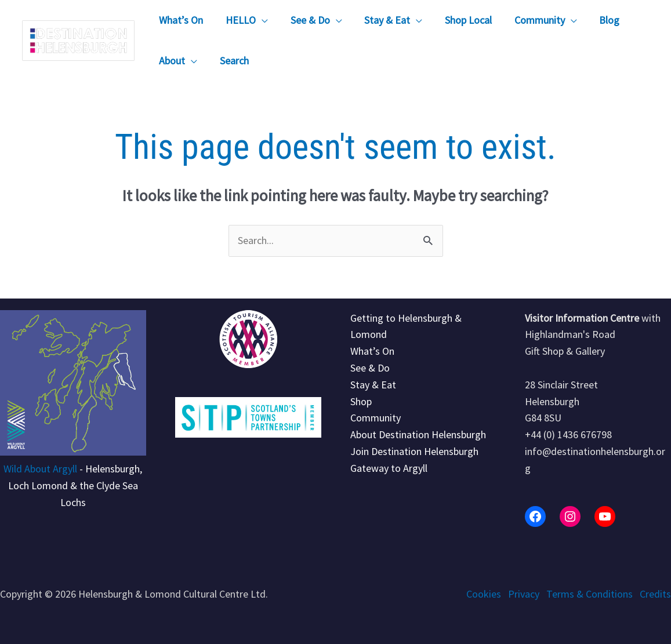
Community (376, 418)
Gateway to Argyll (389, 468)
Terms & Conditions (590, 594)
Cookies (484, 594)
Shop (361, 401)
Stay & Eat (373, 385)
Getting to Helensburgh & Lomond (406, 326)
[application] (260, 20)
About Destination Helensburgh (418, 434)
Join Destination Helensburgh (414, 451)
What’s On (372, 351)
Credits (655, 594)
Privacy (524, 594)
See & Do (370, 368)
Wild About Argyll (40, 469)
